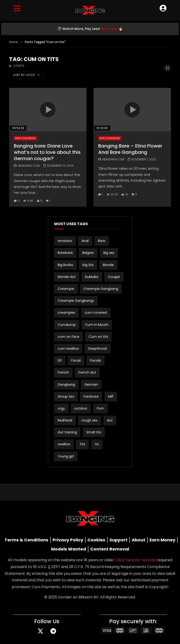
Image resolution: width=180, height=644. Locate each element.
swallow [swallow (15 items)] (64, 444)
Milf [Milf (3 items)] (111, 396)
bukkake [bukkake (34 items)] (92, 277)
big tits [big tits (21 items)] (88, 265)
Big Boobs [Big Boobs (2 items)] (65, 265)
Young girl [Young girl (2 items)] (66, 456)
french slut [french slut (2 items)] (87, 372)
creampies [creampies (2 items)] (66, 313)
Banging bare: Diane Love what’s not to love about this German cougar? (47, 152)
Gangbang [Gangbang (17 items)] (66, 385)
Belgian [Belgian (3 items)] (88, 253)
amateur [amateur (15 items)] (65, 241)
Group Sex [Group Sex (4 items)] (66, 396)
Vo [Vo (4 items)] (97, 444)
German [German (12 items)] (91, 385)
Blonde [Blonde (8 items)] (108, 265)
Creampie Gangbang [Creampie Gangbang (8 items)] (101, 289)
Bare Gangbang (25, 138)
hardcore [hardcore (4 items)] (91, 396)
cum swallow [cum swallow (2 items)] (68, 349)
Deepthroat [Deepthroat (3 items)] (98, 349)
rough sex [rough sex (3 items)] (90, 420)
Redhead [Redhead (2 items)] (65, 420)
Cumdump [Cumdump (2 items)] (67, 325)
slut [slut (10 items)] (110, 420)
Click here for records (136, 560)
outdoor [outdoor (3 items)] (81, 408)
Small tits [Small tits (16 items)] (94, 432)
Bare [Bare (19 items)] (102, 241)
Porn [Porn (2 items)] (100, 408)
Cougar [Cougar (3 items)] (114, 277)
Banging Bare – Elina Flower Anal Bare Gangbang (130, 149)
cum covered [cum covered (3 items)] (96, 313)
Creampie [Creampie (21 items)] (66, 289)
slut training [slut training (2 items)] (67, 432)
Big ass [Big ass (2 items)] (109, 253)
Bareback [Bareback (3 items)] (65, 253)
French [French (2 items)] (63, 372)
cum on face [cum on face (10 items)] (68, 337)
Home (13, 42)
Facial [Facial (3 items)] (76, 360)
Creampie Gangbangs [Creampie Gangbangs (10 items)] (76, 301)
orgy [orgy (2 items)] (61, 408)
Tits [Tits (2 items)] (82, 444)
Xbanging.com (29, 166)
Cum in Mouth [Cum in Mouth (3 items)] (97, 325)
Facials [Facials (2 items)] (96, 360)
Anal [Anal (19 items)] (85, 241)
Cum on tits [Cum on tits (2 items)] (98, 337)
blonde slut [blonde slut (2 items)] (67, 277)
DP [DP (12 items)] (60, 360)
